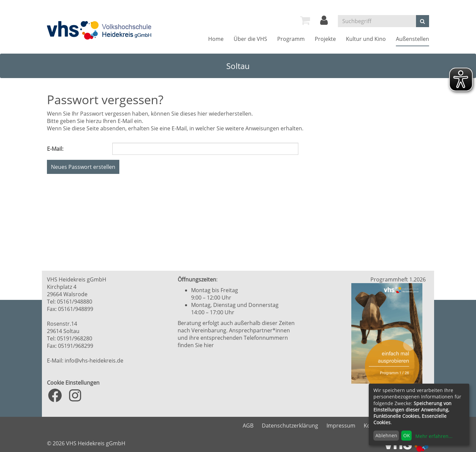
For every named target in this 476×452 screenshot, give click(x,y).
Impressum (341, 426)
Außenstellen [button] (412, 39)
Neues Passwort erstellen (83, 167)
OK (407, 435)
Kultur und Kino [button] (366, 39)
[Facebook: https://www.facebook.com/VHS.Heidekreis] (55, 395)
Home (216, 39)
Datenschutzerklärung (290, 426)
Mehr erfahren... (434, 436)
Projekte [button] (325, 39)
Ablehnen (386, 435)
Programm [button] (291, 39)
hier (209, 345)
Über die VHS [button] (250, 39)
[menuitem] (305, 20)
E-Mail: (55, 149)
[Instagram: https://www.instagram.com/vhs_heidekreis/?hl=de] (75, 395)
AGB (248, 426)
